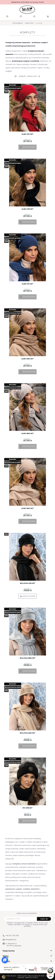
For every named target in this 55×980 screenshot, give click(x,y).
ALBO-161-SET (27, 284)
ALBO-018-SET (27, 209)
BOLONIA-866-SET (28, 658)
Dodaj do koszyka (27, 147)
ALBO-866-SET (27, 433)
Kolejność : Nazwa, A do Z (30, 76)
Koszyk (48, 16)
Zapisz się (44, 919)
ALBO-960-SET (27, 508)
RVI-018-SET (27, 808)
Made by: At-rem (31, 977)
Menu (7, 16)
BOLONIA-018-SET (28, 583)
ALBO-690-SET (27, 359)
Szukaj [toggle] (21, 16)
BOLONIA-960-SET (28, 733)
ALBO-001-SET (27, 134)
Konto (34, 16)
